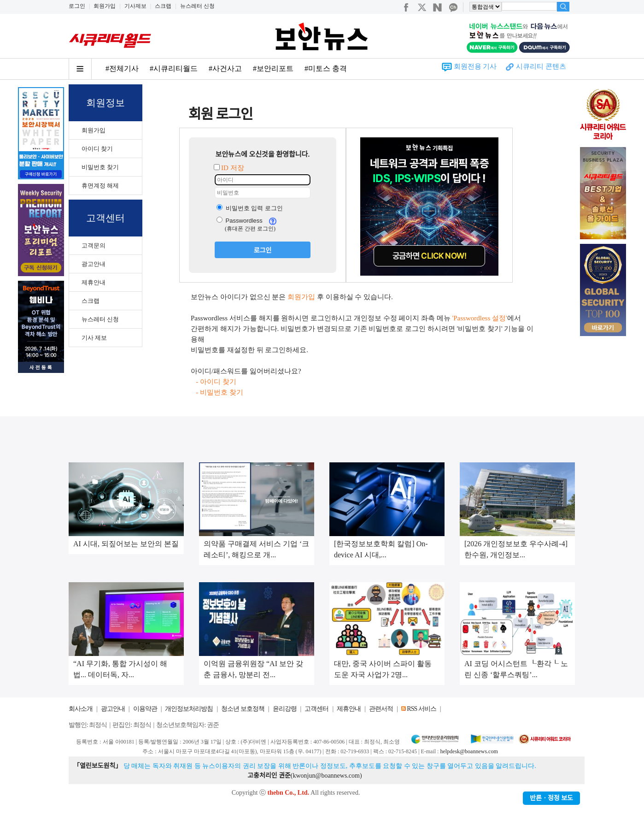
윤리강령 (285, 709)
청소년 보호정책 (243, 709)
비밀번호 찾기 (100, 167)
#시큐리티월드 (174, 68)
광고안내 (94, 264)
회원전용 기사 (475, 66)
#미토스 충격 (326, 68)
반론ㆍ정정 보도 (551, 798)
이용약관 (145, 709)
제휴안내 (94, 282)
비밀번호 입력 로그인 (250, 208)
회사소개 (81, 709)
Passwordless (240, 221)
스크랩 (163, 6)
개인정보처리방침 (189, 709)
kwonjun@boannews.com (326, 776)
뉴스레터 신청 (197, 6)
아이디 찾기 (97, 149)
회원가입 (105, 6)
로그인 (77, 6)
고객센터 (316, 709)
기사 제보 (94, 338)
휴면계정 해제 (100, 186)
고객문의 (94, 245)
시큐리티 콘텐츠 (541, 66)
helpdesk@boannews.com (469, 751)
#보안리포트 (273, 68)
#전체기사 (122, 68)
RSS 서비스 (421, 709)
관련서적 (381, 709)
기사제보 (135, 6)
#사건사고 (225, 68)
